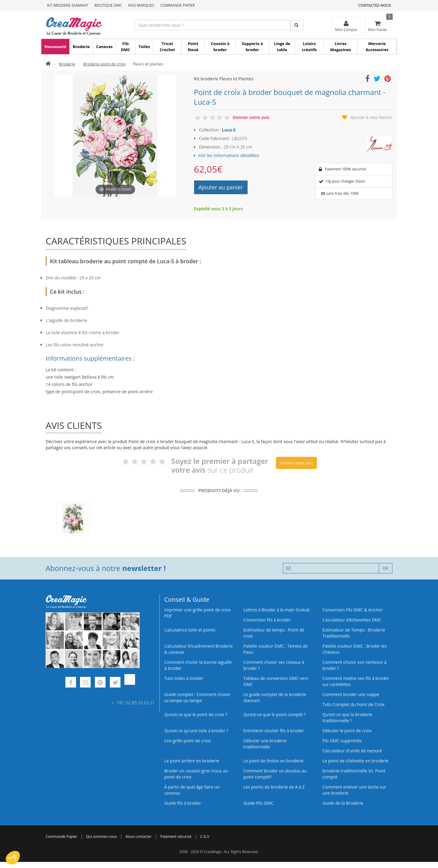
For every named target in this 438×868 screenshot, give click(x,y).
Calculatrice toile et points (190, 630)
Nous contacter (139, 836)
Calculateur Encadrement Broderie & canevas (198, 649)
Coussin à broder (220, 47)
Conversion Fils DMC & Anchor (353, 610)
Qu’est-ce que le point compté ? (275, 714)
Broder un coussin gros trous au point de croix (196, 774)
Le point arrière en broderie (192, 761)
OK (386, 568)
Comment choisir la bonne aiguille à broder (198, 665)
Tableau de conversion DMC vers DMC (276, 681)
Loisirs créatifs (309, 47)
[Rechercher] (297, 25)
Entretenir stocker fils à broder (274, 731)
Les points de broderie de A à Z (274, 787)
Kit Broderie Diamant (68, 5)
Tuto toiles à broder (184, 678)
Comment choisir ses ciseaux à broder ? (274, 665)
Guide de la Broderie (343, 803)
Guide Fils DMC (258, 803)
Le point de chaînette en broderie (355, 761)
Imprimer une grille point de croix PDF (197, 613)
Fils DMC (126, 47)
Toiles (144, 47)
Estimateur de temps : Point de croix (274, 633)
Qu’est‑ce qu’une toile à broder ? (196, 731)
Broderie (81, 47)
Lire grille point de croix (188, 741)
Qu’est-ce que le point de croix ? (196, 714)
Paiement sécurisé (176, 836)
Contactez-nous (375, 5)
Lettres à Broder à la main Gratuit (276, 610)
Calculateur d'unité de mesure (352, 751)
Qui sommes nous (101, 836)
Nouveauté (55, 47)
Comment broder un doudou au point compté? (275, 774)
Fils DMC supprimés (342, 741)
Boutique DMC (108, 5)
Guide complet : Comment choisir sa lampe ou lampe (197, 697)
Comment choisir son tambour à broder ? (355, 665)
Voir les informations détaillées (229, 155)
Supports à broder (252, 47)
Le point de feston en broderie (273, 761)
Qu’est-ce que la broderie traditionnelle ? (347, 717)
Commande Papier (177, 5)
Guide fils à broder (183, 803)
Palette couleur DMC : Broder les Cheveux (355, 649)
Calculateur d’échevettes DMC (352, 620)
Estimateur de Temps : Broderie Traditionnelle (354, 633)
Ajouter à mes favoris (371, 117)
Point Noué (193, 47)
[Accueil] (48, 64)
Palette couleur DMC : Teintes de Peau (276, 649)
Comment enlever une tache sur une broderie (354, 790)
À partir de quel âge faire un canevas (192, 790)
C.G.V (205, 836)
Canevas (104, 47)
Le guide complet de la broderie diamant (275, 697)
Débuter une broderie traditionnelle (265, 744)
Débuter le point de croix (347, 731)
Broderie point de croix (104, 64)
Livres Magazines (341, 47)
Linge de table (282, 47)
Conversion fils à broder (267, 620)
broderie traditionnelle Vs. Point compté (354, 774)
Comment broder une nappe (351, 694)
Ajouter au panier (221, 187)
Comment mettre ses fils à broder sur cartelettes (356, 681)
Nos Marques (141, 5)
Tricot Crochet (167, 47)
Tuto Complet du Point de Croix (353, 704)
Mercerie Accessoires (377, 47)
